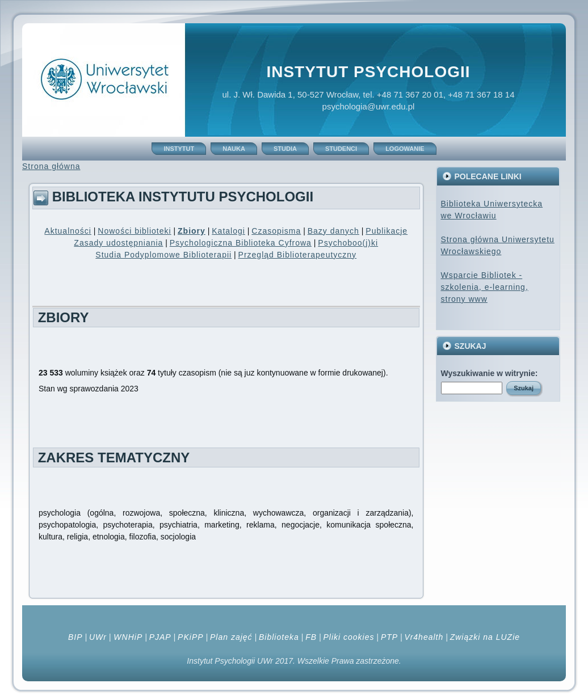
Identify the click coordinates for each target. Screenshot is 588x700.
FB (311, 637)
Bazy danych (333, 231)
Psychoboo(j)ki (348, 243)
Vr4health (424, 637)
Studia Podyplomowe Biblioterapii (163, 255)
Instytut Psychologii (368, 72)
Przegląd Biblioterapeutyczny (298, 255)
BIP (75, 637)
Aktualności (68, 231)
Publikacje (387, 231)
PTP (389, 637)
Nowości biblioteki (134, 231)
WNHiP (127, 637)
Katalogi (228, 231)
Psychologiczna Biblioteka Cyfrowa (241, 243)
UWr (98, 637)
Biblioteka (279, 637)
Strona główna (51, 166)
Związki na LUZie (485, 637)
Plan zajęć (231, 637)
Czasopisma (276, 231)
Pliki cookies (348, 637)
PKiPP (190, 637)
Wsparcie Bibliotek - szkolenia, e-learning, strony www (485, 287)
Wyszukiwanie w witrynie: (490, 373)
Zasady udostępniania (118, 243)
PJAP (160, 637)
